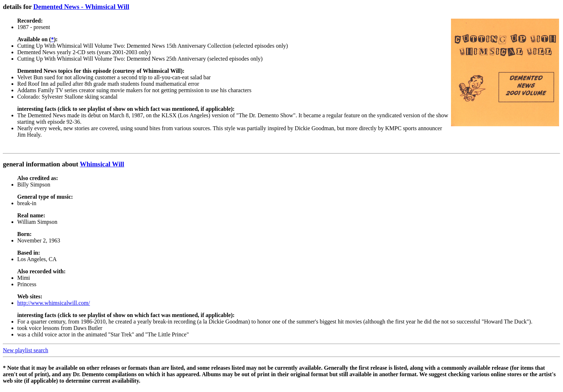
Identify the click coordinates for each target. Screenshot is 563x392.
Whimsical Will (102, 164)
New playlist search (25, 350)
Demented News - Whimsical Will (81, 7)
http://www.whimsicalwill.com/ (54, 303)
